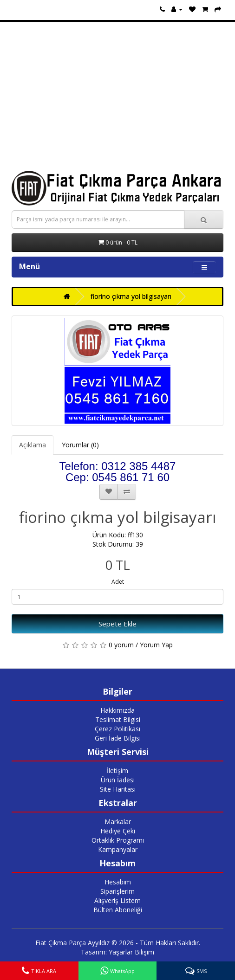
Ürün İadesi (118, 780)
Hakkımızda (117, 710)
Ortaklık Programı (118, 840)
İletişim (117, 770)
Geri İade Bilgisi (118, 738)
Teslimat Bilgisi (118, 719)
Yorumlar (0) (80, 445)
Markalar (118, 822)
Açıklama (33, 445)
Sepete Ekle (117, 624)
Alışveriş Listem (117, 900)
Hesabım (118, 882)
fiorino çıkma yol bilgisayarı (131, 296)
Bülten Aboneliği (118, 910)
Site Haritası (118, 789)
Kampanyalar (118, 849)
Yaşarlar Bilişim (131, 952)
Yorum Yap (156, 645)
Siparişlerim (117, 891)
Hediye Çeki (118, 831)
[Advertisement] (117, 97)
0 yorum (121, 645)
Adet (118, 582)
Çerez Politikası (117, 729)
